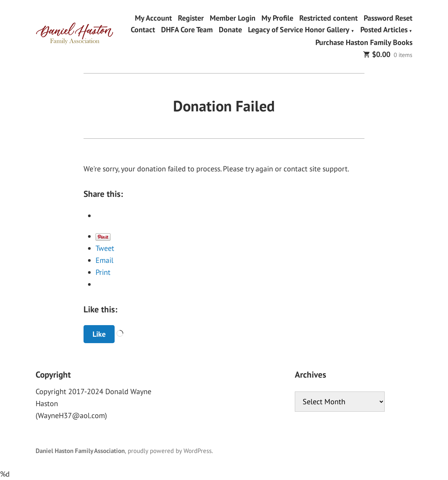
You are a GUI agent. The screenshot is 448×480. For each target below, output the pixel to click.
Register (191, 18)
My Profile (277, 18)
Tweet (105, 248)
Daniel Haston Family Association (80, 451)
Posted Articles (384, 30)
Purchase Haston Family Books (364, 42)
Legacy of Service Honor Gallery (299, 30)
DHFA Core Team (187, 30)
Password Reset (388, 18)
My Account (153, 18)
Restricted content (329, 18)
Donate (230, 30)
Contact (143, 30)
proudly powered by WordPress (170, 451)
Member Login (233, 18)
